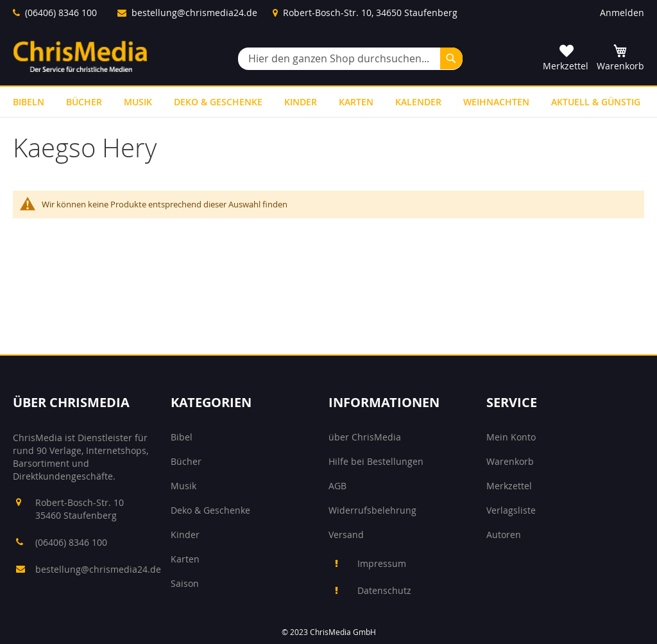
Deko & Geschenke (210, 510)
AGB (337, 486)
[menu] (328, 102)
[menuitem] (29, 102)
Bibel (182, 437)
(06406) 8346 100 (61, 13)
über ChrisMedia (365, 437)
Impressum (382, 563)
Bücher (186, 461)
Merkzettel (509, 486)
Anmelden (622, 13)
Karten (185, 559)
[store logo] (80, 56)
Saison (185, 583)
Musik (183, 486)
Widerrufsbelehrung (372, 510)
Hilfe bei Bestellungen (376, 461)
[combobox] (350, 59)
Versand (346, 535)
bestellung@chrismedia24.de (194, 13)
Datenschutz (384, 590)
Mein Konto (511, 437)
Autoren (504, 535)
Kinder (185, 535)
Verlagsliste (511, 510)
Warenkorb (510, 461)
